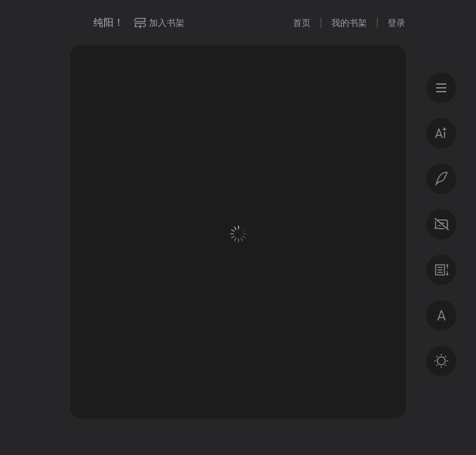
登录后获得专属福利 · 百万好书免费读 (238, 333)
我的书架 (349, 23)
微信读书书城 (77, 23)
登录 (396, 23)
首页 (302, 23)
